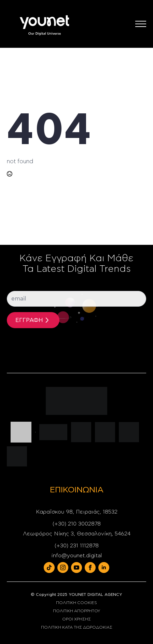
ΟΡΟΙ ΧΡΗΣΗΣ (76, 619)
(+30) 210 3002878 (77, 524)
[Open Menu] (141, 24)
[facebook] (90, 568)
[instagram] (63, 568)
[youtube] (76, 568)
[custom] (49, 568)
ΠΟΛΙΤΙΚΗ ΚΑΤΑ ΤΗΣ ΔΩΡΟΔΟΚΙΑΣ (77, 627)
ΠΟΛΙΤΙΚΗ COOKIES (76, 603)
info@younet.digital (77, 556)
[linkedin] (104, 568)
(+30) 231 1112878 (77, 546)
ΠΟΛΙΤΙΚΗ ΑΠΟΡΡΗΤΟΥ (76, 611)
